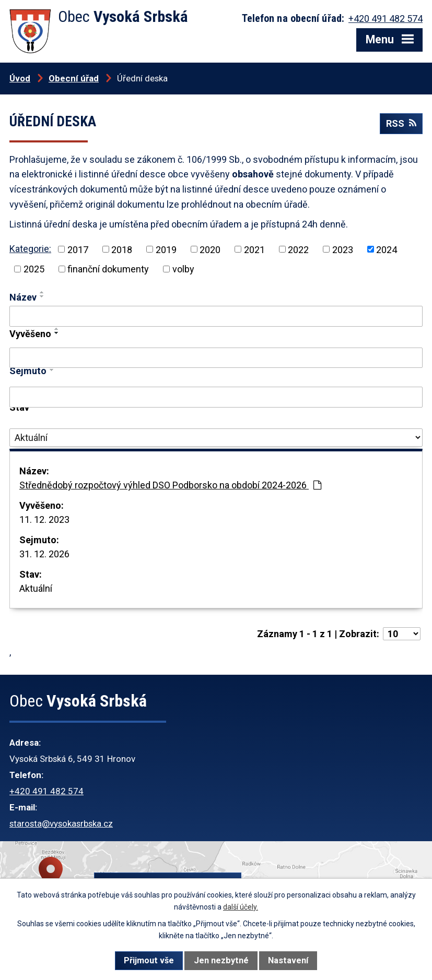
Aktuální (36, 588)
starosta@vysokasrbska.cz (61, 823)
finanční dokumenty (108, 269)
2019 (166, 249)
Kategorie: (30, 249)
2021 (254, 249)
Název (23, 297)
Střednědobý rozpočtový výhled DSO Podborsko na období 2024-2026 (170, 485)
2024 (387, 249)
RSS (401, 123)
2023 (343, 249)
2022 (298, 249)
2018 (122, 249)
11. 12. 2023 (44, 519)
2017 (78, 249)
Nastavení (288, 960)
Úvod (20, 78)
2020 (210, 249)
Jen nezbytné (221, 960)
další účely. (241, 907)
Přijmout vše (149, 960)
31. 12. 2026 (44, 554)
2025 (34, 269)
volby (183, 269)
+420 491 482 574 (46, 791)
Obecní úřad (74, 78)
